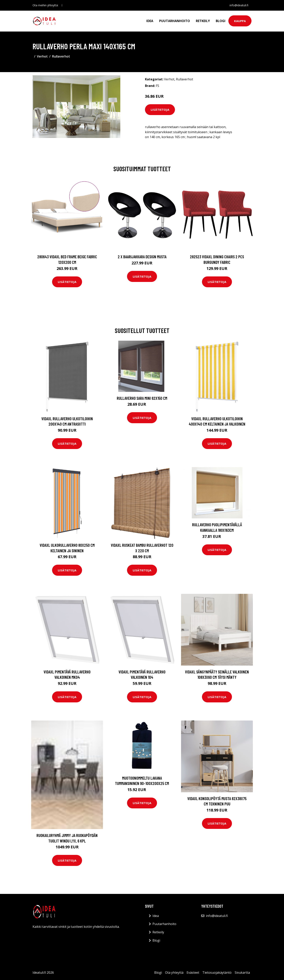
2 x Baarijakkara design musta (142, 257)
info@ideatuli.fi (239, 5)
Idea (150, 21)
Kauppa (240, 21)
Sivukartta (242, 973)
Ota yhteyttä (174, 973)
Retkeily (203, 21)
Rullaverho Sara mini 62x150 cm (142, 398)
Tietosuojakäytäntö (217, 973)
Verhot (42, 56)
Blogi (221, 21)
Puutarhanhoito (175, 21)
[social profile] (62, 5)
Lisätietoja (160, 110)
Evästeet (193, 973)
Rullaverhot (61, 56)
